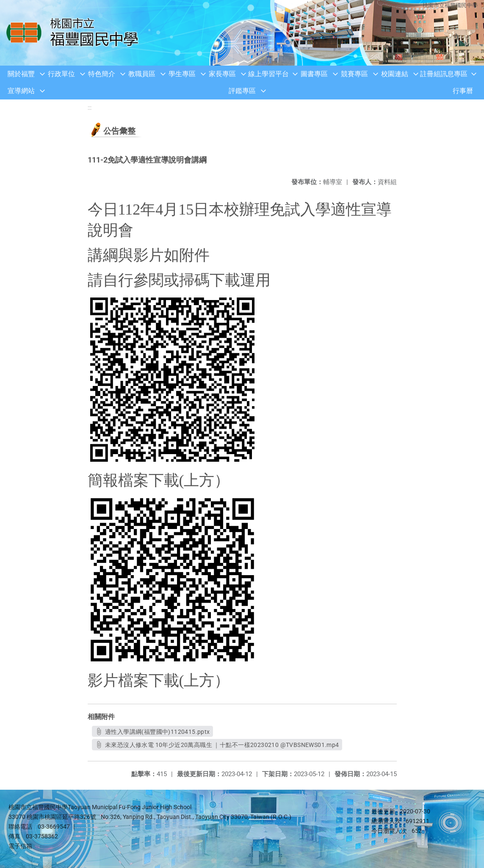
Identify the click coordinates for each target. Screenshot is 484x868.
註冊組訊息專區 (444, 74)
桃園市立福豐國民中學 (450, 5)
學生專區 (182, 74)
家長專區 (222, 74)
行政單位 (61, 74)
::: (90, 108)
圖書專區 (314, 74)
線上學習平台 (268, 74)
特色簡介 (102, 74)
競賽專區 (354, 74)
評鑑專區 (242, 91)
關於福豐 (21, 74)
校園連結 (395, 74)
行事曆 (463, 91)
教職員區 (142, 74)
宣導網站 (21, 91)
